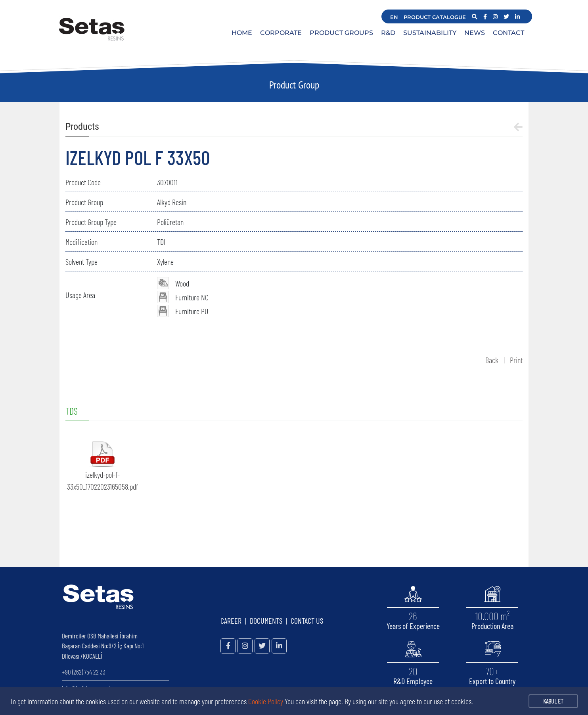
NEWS (475, 33)
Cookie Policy (266, 701)
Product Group (294, 85)
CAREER (231, 621)
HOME (242, 33)
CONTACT (509, 33)
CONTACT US (307, 621)
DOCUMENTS (266, 621)
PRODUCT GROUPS (341, 33)
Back (492, 360)
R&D (388, 33)
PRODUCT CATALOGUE (435, 17)
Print (516, 360)
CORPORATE (281, 33)
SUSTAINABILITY (430, 33)
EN (394, 17)
